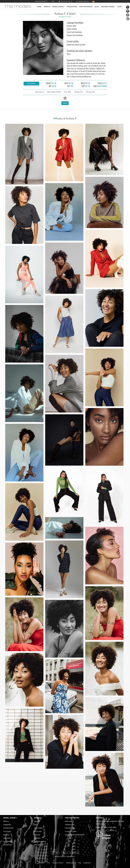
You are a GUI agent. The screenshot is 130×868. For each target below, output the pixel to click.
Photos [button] (65, 103)
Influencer (39, 845)
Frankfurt (8, 845)
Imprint (42, 863)
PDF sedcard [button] (31, 84)
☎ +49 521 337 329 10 (65, 1)
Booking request (42, 1)
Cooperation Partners (75, 835)
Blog (97, 7)
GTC (49, 863)
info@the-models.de (108, 827)
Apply (53, 1)
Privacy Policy (58, 863)
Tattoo (37, 835)
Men (36, 825)
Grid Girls (69, 821)
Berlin (6, 821)
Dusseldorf (8, 828)
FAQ (80, 863)
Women (37, 821)
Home (39, 7)
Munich (6, 835)
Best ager (38, 828)
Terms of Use (71, 863)
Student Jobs (71, 831)
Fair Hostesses (72, 818)
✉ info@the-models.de (82, 1)
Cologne (7, 831)
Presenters (72, 7)
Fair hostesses (86, 7)
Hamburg (7, 825)
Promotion (70, 825)
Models (47, 7)
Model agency (58, 7)
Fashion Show (40, 841)
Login (119, 7)
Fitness (37, 838)
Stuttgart (8, 841)
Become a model (108, 7)
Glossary (87, 863)
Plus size (38, 831)
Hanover (7, 838)
